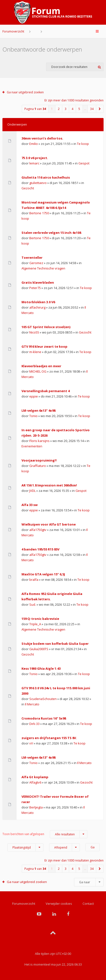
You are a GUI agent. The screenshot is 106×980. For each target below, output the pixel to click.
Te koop (83, 144)
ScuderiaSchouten (43, 699)
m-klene (35, 352)
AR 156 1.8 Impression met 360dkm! (49, 485)
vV (31, 743)
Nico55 (34, 332)
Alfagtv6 (35, 782)
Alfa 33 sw (30, 505)
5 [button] (79, 109)
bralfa (34, 580)
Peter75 (35, 288)
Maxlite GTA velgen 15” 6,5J (43, 574)
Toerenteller (32, 258)
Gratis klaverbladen (38, 282)
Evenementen (32, 446)
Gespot (84, 163)
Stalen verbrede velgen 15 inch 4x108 (51, 233)
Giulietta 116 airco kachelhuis (46, 177)
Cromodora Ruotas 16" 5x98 (44, 718)
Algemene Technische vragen (43, 268)
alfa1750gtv (38, 530)
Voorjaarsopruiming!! (39, 460)
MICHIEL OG (38, 371)
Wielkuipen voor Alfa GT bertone (49, 524)
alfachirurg (37, 307)
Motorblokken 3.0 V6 (38, 302)
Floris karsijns (39, 441)
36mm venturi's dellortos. (42, 138)
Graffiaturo (38, 466)
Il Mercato (32, 704)
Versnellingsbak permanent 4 (46, 391)
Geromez (36, 263)
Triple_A (35, 624)
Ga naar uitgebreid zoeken (25, 92)
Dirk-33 (34, 724)
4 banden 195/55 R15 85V (40, 549)
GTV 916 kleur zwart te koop (44, 346)
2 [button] (59, 109)
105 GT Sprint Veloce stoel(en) (46, 327)
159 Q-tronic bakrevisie (40, 619)
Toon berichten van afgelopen (45, 834)
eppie (34, 396)
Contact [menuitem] (88, 904)
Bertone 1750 (39, 213)
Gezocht (28, 188)
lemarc (34, 163)
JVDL (32, 491)
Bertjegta (36, 807)
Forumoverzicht (13, 31)
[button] (100, 109)
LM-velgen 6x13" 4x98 (38, 410)
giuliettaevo (38, 183)
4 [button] (72, 109)
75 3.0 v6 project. (35, 158)
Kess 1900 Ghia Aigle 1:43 (41, 668)
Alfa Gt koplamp (35, 777)
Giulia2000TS (39, 649)
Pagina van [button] (35, 109)
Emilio (34, 144)
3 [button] (66, 109)
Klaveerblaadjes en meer (41, 366)
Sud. (33, 604)
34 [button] (92, 109)
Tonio (33, 416)
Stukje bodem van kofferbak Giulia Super (55, 644)
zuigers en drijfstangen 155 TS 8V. (49, 738)
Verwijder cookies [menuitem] (59, 904)
